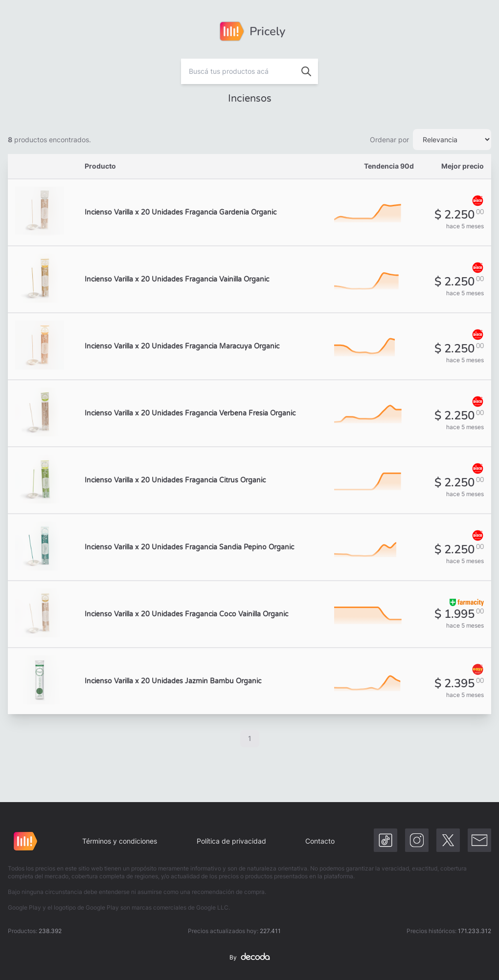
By (249, 958)
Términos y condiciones (120, 841)
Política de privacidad (231, 841)
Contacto (320, 841)
